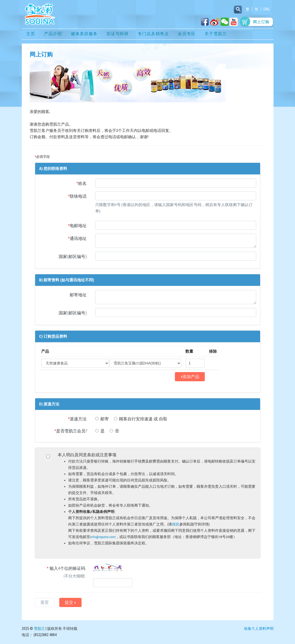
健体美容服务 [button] (84, 35)
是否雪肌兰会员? (71, 432)
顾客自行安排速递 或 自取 (141, 420)
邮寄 (102, 420)
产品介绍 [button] (53, 35)
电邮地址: (78, 226)
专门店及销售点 (153, 35)
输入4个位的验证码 (60, 573)
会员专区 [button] (187, 35)
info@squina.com (103, 538)
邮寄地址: (79, 296)
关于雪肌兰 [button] (216, 35)
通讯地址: (78, 239)
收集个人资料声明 (259, 629)
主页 (31, 35)
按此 (176, 525)
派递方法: (78, 420)
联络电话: (78, 197)
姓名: (82, 184)
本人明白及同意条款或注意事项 (157, 500)
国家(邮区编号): (73, 257)
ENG (267, 9)
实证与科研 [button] (118, 35)
